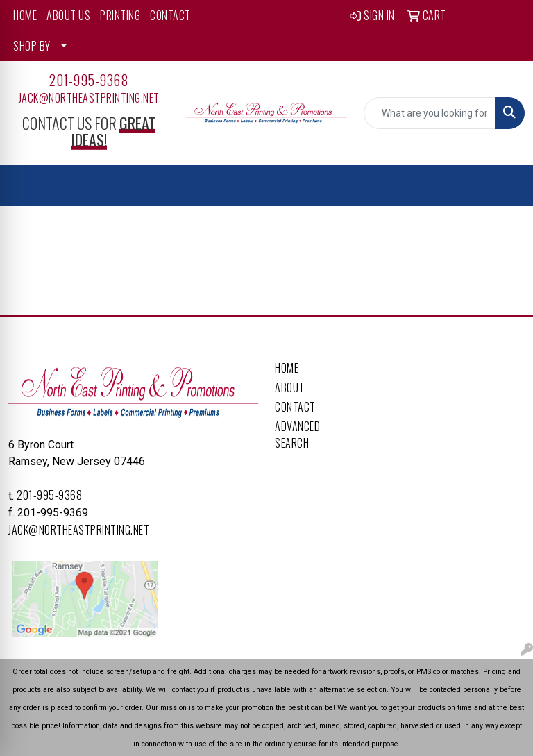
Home (287, 368)
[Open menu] (505, 186)
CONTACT (170, 15)
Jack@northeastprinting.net (89, 98)
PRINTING (120, 15)
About (290, 387)
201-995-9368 (89, 80)
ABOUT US (68, 15)
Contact (295, 407)
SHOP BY (32, 46)
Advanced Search (297, 435)
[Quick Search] (430, 113)
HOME (25, 15)
